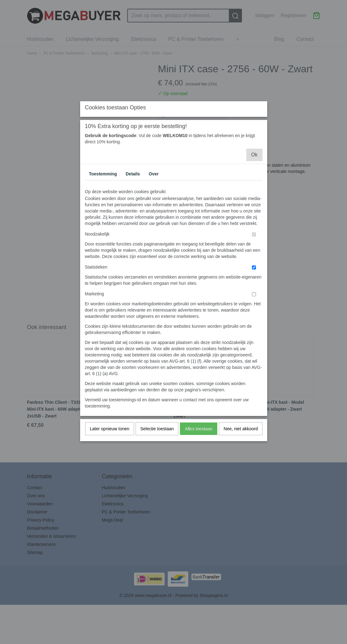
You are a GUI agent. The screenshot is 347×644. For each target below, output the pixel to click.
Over (154, 229)
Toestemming (103, 229)
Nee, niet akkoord (241, 484)
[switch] (254, 290)
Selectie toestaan (157, 484)
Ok (254, 210)
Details (133, 229)
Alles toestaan (199, 484)
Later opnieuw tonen (110, 484)
